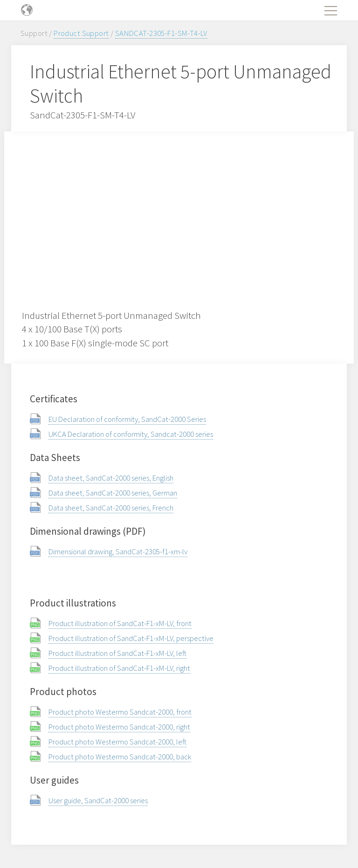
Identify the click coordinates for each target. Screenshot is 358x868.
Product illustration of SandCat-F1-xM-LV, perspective (131, 638)
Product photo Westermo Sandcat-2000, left (117, 742)
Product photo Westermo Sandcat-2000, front (120, 712)
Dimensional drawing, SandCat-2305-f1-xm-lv (118, 551)
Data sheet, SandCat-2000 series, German (113, 493)
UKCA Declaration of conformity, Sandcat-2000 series (131, 434)
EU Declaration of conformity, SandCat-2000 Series (127, 419)
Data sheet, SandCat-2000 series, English (111, 478)
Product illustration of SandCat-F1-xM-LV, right (119, 668)
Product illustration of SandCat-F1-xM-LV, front (120, 623)
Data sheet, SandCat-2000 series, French (111, 508)
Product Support (81, 33)
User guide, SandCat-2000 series (98, 800)
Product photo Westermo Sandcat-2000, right (119, 727)
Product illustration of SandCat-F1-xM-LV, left (117, 653)
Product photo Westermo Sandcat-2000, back (120, 757)
